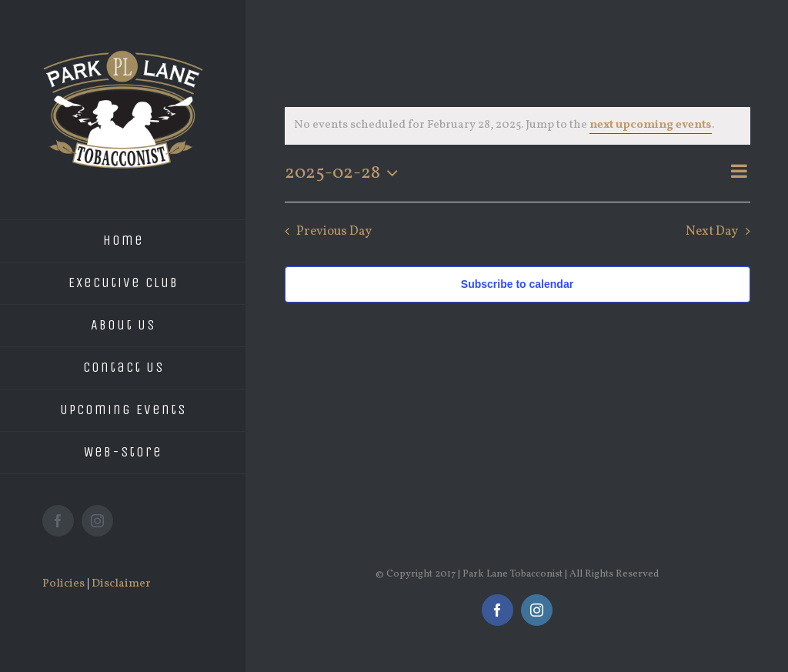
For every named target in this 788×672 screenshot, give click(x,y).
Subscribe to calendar (517, 284)
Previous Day (334, 231)
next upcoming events (651, 125)
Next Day (712, 231)
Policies (63, 584)
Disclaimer (121, 584)
